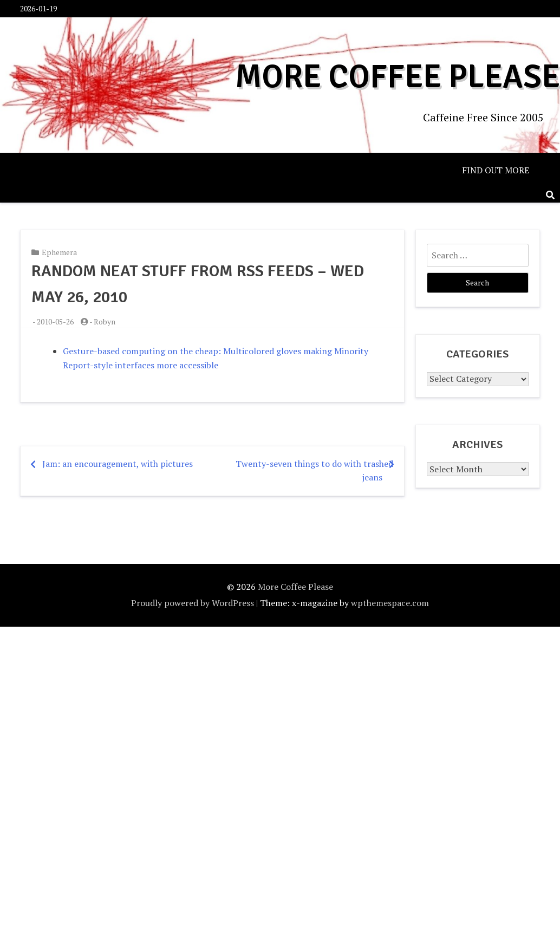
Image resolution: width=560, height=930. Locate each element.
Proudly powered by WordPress (193, 603)
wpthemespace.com (390, 603)
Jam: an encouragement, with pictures (118, 464)
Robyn (105, 321)
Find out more (496, 170)
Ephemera (59, 252)
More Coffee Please (401, 77)
